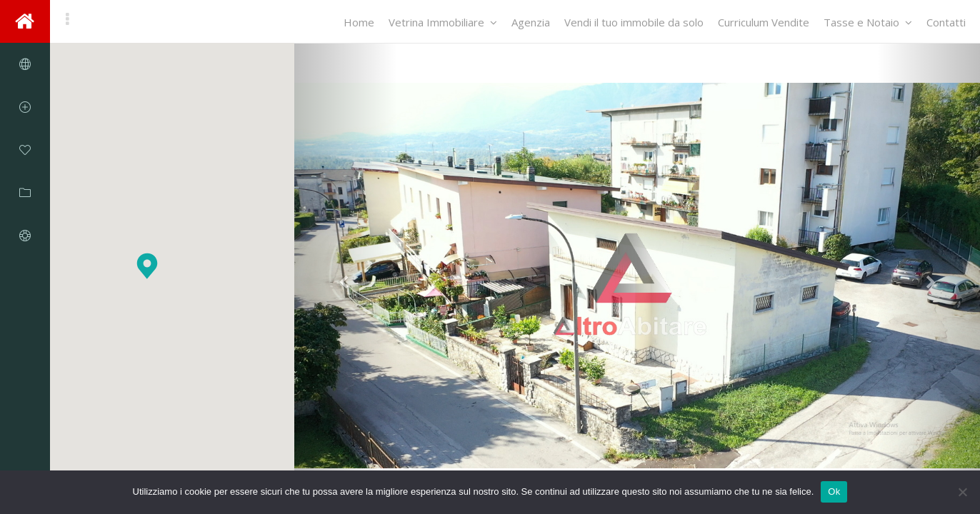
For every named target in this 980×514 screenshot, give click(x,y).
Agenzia (531, 22)
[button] (147, 266)
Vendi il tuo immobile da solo (634, 22)
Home (359, 22)
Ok (834, 492)
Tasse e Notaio (868, 22)
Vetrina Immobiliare (443, 22)
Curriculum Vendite (764, 22)
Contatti (946, 22)
